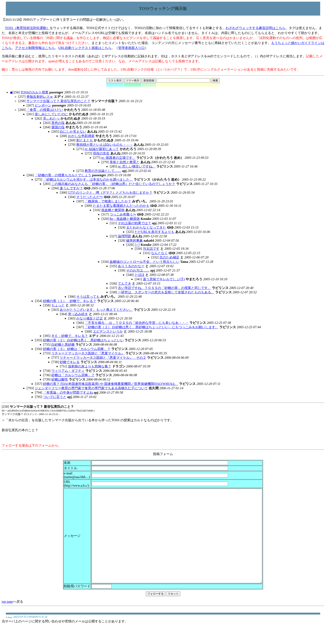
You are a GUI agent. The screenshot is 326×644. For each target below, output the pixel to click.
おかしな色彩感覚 (81, 136)
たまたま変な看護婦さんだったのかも (121, 206)
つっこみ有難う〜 (123, 214)
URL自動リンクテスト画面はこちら (85, 48)
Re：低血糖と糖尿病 (125, 219)
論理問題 (125, 236)
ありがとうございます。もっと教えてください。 (96, 310)
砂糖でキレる (70, 362)
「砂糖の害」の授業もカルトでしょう (63, 175)
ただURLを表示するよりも (154, 232)
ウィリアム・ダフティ (68, 371)
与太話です (151, 249)
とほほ (140, 275)
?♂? (137, 245)
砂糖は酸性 (60, 379)
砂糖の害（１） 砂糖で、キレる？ (70, 301)
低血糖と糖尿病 (113, 210)
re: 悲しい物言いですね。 (137, 166)
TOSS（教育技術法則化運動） (27, 28)
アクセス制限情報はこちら (35, 48)
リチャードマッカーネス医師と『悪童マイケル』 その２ (103, 358)
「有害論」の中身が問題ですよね (68, 392)
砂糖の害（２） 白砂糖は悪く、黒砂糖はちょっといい (83, 340)
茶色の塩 (58, 123)
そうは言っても (88, 297)
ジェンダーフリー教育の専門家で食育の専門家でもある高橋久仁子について (91, 388)
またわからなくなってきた (146, 227)
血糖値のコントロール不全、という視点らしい (144, 262)
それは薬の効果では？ (135, 223)
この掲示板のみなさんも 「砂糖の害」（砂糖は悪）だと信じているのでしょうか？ (113, 184)
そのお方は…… (138, 270)
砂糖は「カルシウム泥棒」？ (73, 375)
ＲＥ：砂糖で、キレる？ (70, 336)
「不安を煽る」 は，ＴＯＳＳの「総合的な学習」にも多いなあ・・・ (137, 323)
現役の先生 (101, 153)
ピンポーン (43, 105)
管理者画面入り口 (131, 48)
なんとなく (159, 253)
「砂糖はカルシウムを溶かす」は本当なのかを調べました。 (88, 179)
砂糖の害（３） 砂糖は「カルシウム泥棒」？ (77, 349)
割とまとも (85, 140)
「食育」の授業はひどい (45, 110)
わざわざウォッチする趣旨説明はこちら (256, 28)
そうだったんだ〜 (90, 197)
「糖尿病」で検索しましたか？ (108, 201)
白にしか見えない (73, 132)
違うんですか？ (71, 188)
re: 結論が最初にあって (102, 149)
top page (7, 620)
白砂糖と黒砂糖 (63, 345)
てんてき (125, 283)
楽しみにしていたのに (51, 114)
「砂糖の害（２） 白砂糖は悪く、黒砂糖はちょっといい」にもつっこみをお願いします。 (152, 327)
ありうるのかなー (131, 266)
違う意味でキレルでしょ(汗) (164, 279)
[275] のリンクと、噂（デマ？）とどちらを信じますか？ (110, 193)
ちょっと (58, 305)
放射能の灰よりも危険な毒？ (90, 366)
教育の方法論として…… (103, 171)
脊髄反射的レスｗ (40, 97)
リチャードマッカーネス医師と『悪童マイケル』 (88, 353)
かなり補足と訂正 (90, 318)
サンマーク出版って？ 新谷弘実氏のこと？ (58, 101)
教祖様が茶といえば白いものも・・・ (105, 145)
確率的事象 (135, 241)
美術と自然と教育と (125, 162)
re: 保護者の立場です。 (118, 158)
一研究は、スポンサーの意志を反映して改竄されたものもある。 (166, 292)
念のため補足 (169, 257)
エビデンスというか (108, 331)
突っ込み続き (78, 314)
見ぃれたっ (51, 118)
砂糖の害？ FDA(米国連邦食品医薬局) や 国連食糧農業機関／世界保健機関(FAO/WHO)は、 (111, 384)
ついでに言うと (55, 397)
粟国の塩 (58, 127)
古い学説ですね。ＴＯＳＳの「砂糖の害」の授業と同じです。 (164, 288)
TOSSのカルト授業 (34, 92)
